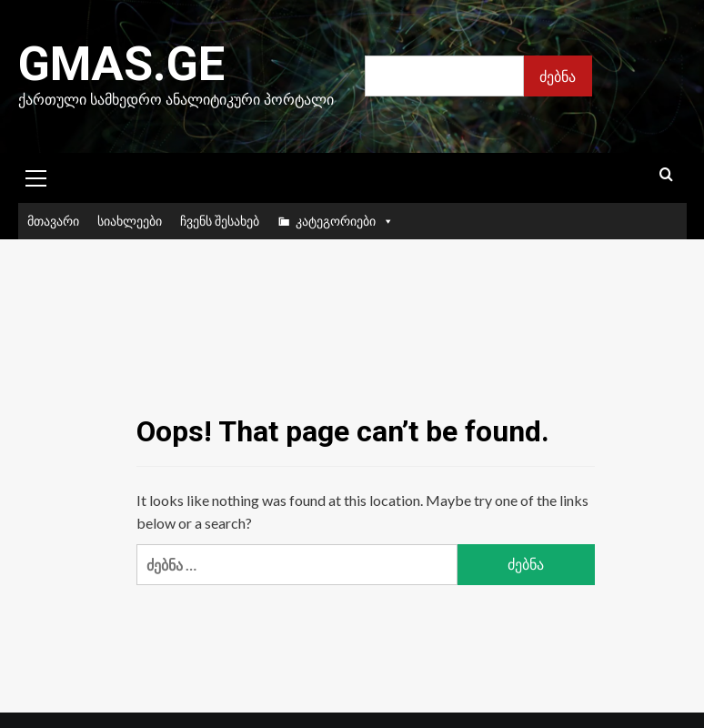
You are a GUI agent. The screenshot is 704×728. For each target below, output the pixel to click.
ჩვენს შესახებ (220, 221)
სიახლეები (130, 221)
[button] (36, 176)
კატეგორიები (345, 221)
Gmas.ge (121, 64)
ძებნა (558, 76)
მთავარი (53, 221)
